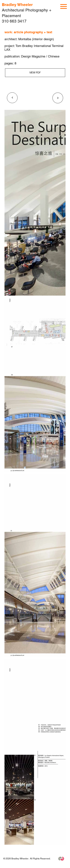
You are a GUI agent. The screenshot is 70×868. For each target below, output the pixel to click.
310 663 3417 (14, 21)
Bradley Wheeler (17, 5)
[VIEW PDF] (35, 73)
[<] (12, 98)
